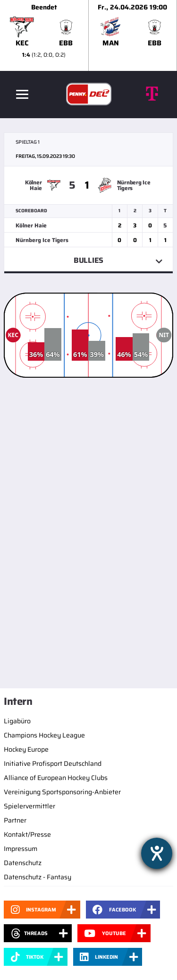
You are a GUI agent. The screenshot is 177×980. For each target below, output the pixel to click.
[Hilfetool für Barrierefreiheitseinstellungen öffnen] (157, 853)
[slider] (88, 35)
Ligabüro (17, 721)
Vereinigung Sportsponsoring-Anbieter (62, 792)
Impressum (21, 849)
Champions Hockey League (44, 735)
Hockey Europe (26, 749)
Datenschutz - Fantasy (38, 877)
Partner (15, 820)
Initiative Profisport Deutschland (53, 763)
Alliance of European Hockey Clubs (56, 778)
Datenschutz (23, 863)
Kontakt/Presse (27, 834)
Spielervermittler (29, 806)
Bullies (88, 260)
